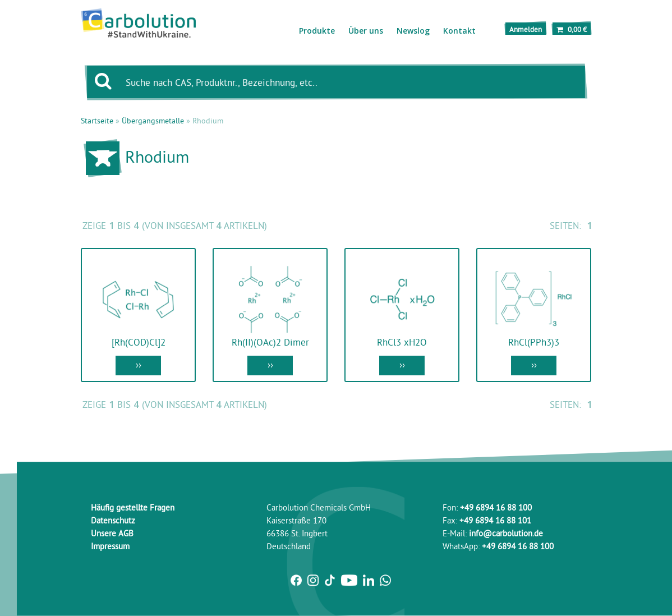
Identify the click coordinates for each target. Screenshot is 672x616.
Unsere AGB (112, 533)
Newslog (413, 31)
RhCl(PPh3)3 (534, 342)
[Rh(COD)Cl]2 (139, 342)
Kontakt (459, 31)
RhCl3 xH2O (402, 342)
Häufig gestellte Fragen (133, 507)
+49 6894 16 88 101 (495, 520)
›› (139, 364)
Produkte (317, 31)
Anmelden (526, 29)
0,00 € (572, 29)
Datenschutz (113, 520)
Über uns (366, 31)
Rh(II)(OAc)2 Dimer (270, 342)
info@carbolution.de (506, 533)
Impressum (110, 546)
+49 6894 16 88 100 (496, 507)
